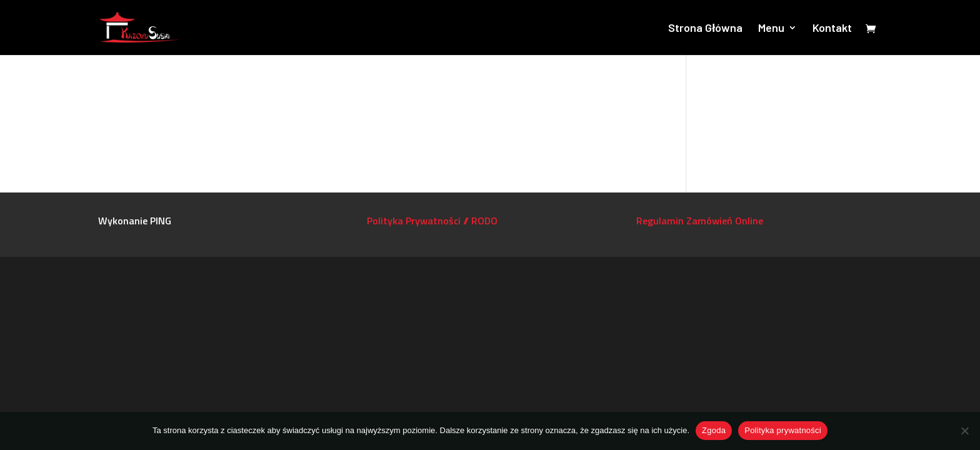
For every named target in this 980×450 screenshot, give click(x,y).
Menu (771, 29)
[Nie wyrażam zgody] (964, 431)
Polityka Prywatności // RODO (432, 221)
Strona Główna (705, 29)
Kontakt (832, 29)
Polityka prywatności (783, 430)
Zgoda (714, 430)
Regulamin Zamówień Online (700, 221)
